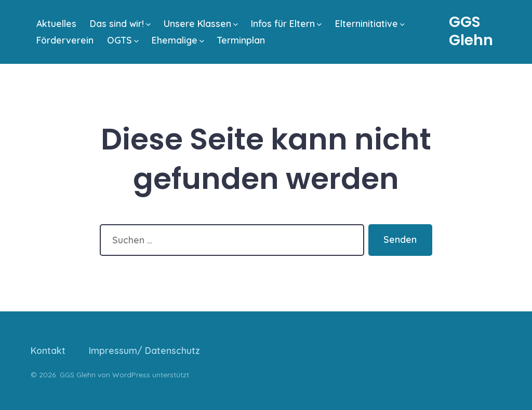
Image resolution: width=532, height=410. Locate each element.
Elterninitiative (370, 23)
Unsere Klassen (201, 23)
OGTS (123, 40)
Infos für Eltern (286, 23)
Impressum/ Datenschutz (144, 350)
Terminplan (241, 40)
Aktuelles (56, 23)
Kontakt (48, 350)
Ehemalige (178, 40)
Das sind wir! (120, 23)
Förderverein (65, 40)
